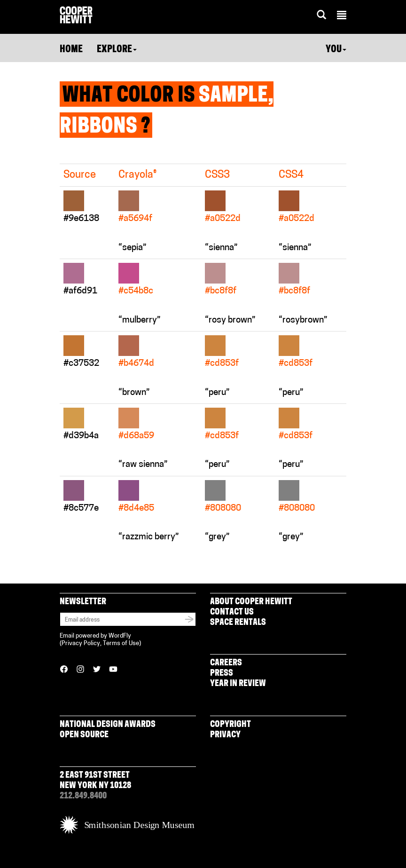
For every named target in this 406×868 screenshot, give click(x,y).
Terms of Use (121, 643)
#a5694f (135, 219)
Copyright (230, 725)
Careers (226, 663)
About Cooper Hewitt (251, 602)
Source (80, 175)
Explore (117, 50)
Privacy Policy (81, 643)
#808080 (223, 509)
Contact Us (232, 612)
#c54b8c (136, 291)
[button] (342, 16)
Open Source (84, 735)
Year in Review (238, 684)
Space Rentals (238, 623)
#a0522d (223, 219)
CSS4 (291, 175)
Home (71, 50)
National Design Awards (108, 725)
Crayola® (137, 175)
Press (222, 674)
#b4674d (136, 364)
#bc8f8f (221, 291)
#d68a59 (136, 436)
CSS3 (217, 175)
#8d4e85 (136, 509)
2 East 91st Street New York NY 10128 (95, 781)
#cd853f (222, 364)
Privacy (225, 735)
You (336, 50)
